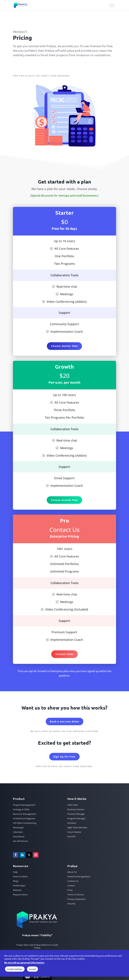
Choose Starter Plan (64, 346)
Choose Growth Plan (64, 500)
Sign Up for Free (28, 66)
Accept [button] (33, 969)
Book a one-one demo (64, 721)
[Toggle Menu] (112, 5)
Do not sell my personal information (24, 962)
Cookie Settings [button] (15, 969)
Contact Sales (64, 654)
